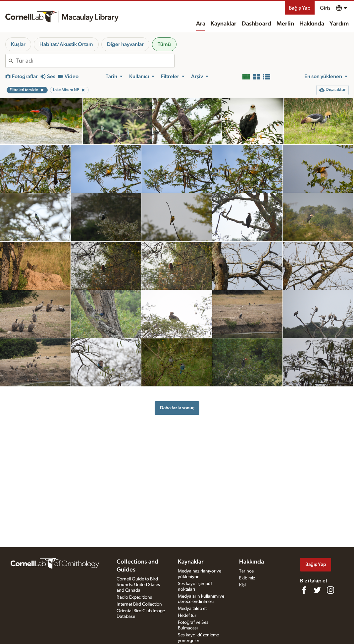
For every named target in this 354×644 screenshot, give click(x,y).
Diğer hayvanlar (125, 44)
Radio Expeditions (134, 597)
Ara (201, 24)
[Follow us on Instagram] (330, 590)
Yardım (339, 24)
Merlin (285, 24)
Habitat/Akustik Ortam (66, 44)
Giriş (325, 8)
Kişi (242, 585)
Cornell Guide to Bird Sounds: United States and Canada (138, 585)
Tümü (164, 44)
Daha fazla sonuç (177, 408)
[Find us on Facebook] (304, 590)
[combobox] (95, 61)
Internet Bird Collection (139, 604)
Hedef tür (187, 616)
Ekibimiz (247, 578)
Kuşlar (18, 44)
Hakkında (312, 24)
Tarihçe (246, 571)
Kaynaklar (224, 24)
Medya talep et (192, 609)
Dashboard (256, 24)
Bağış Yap (300, 8)
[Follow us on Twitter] (317, 590)
